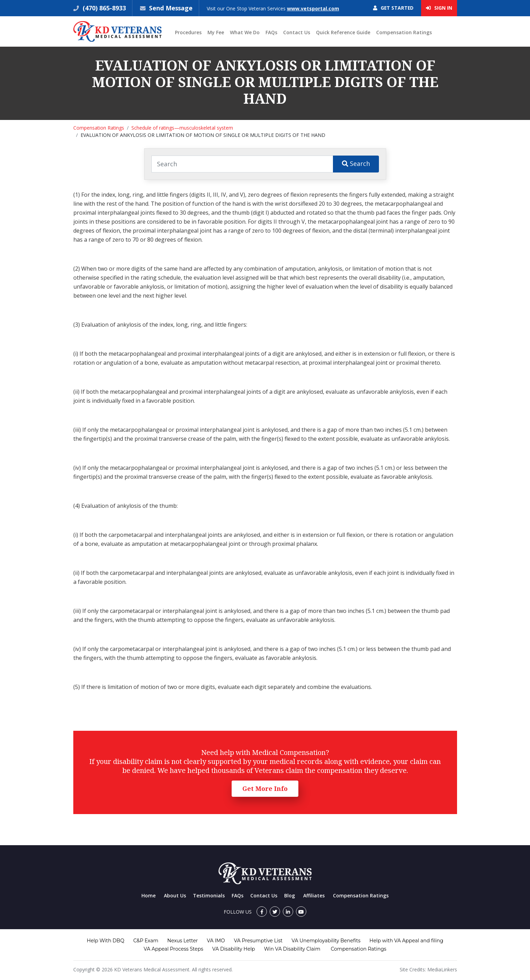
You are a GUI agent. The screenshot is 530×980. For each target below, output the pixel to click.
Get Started (393, 8)
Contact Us (297, 32)
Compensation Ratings (404, 32)
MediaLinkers (442, 969)
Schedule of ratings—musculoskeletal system (182, 128)
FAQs (271, 32)
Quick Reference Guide (343, 32)
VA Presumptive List (258, 941)
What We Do (245, 32)
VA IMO (216, 941)
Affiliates (314, 895)
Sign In (439, 8)
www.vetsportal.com (314, 8)
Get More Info (265, 788)
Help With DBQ (105, 941)
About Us (175, 895)
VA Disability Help (234, 949)
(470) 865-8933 (103, 8)
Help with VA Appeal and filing (406, 941)
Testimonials (209, 895)
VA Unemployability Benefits (326, 941)
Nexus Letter (183, 941)
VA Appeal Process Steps (174, 949)
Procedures (188, 32)
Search (356, 164)
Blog (290, 895)
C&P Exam (146, 941)
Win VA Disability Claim (292, 949)
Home (148, 895)
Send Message (171, 8)
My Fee (216, 32)
